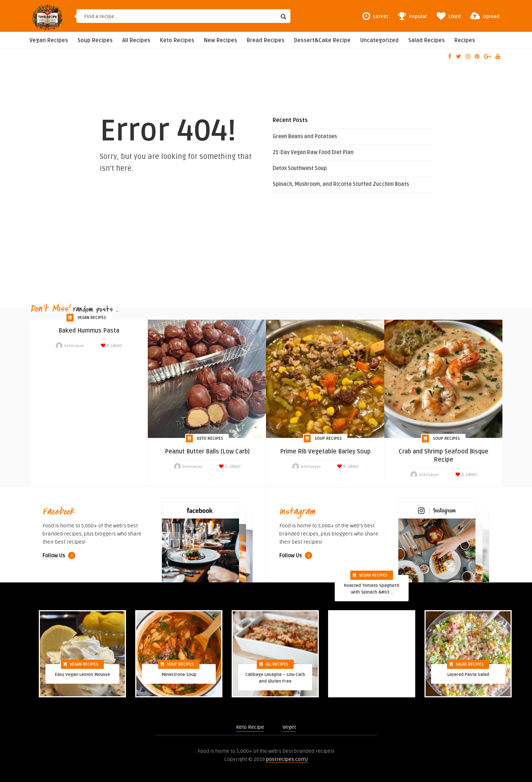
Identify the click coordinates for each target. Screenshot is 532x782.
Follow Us (59, 556)
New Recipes (221, 40)
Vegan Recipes (49, 40)
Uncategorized (379, 40)
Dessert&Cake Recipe (322, 40)
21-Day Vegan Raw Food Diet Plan (313, 152)
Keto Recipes (177, 40)
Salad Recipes (427, 40)
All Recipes (136, 40)
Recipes (465, 40)
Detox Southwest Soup (300, 168)
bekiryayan (74, 346)
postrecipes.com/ (287, 759)
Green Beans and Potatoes (305, 137)
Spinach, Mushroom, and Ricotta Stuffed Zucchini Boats (341, 184)
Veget (289, 727)
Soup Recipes (95, 40)
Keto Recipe (250, 727)
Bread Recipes (266, 40)
